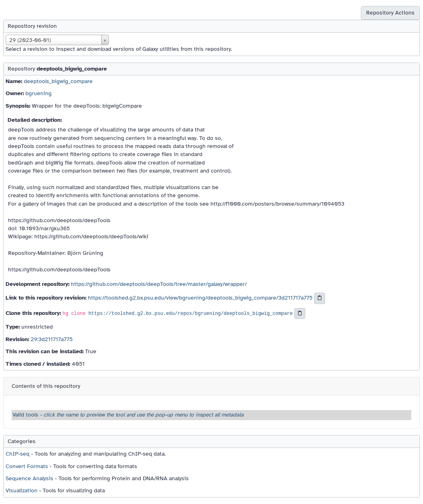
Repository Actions (390, 13)
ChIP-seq (18, 454)
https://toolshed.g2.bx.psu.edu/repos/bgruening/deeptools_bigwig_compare (191, 314)
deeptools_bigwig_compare (58, 81)
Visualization (22, 490)
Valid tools (128, 415)
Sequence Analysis (29, 478)
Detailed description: (35, 120)
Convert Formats (27, 466)
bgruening (39, 93)
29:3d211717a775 (52, 339)
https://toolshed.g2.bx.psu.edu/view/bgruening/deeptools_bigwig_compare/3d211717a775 (200, 298)
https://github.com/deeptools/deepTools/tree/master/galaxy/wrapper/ (159, 284)
